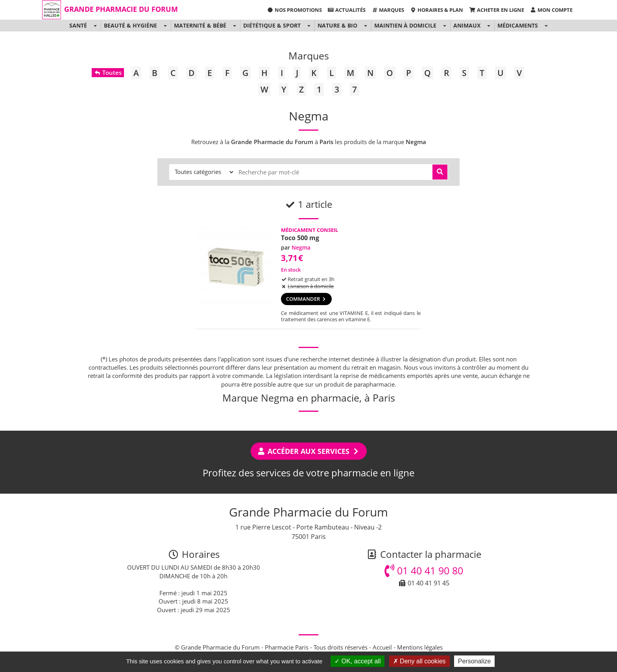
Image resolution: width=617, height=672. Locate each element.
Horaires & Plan (437, 10)
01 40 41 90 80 (424, 570)
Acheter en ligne (496, 10)
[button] (95, 26)
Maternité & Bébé (200, 25)
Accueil (382, 647)
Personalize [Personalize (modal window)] (475, 661)
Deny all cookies (419, 661)
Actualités (347, 10)
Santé (78, 25)
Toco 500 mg (300, 238)
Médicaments (518, 25)
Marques (388, 10)
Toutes (108, 72)
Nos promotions (294, 10)
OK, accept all (357, 661)
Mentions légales (420, 647)
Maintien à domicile (405, 25)
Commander (306, 299)
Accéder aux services (309, 451)
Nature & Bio (337, 25)
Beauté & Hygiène (130, 25)
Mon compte (551, 10)
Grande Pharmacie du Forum (121, 9)
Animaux (467, 25)
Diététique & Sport (272, 25)
